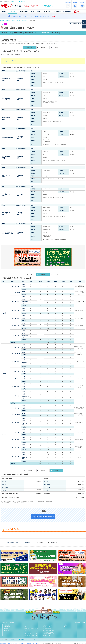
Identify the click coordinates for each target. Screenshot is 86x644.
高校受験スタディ (25, 1)
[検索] (63, 542)
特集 (26, 627)
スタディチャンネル (29, 625)
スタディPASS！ (48, 636)
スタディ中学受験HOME (6, 21)
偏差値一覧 (7, 630)
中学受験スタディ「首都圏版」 (8, 622)
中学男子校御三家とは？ (49, 632)
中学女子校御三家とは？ (49, 634)
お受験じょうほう (15, 1)
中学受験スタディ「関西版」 (80, 622)
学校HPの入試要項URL (11, 61)
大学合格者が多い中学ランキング (31, 629)
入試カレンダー (48, 627)
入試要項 (29, 274)
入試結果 (43, 47)
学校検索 (14, 21)
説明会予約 (66, 627)
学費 (57, 47)
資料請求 (66, 625)
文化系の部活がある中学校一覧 (31, 636)
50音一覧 (6, 629)
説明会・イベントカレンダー (51, 625)
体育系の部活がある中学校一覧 (31, 634)
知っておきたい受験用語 (49, 630)
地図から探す (7, 627)
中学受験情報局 (48, 629)
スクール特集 (27, 632)
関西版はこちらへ (49, 6)
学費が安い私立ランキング (30, 630)
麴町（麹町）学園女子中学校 (22, 21)
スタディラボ (33, 640)
